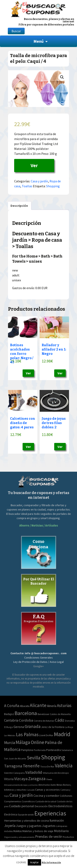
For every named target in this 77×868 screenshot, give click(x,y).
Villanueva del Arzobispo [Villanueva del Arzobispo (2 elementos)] (56, 773)
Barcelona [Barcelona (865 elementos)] (26, 713)
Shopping (53, 186)
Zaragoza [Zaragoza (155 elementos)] (37, 779)
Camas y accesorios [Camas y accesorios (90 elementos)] (47, 790)
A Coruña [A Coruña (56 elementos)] (12, 706)
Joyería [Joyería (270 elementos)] (10, 826)
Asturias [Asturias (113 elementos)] (64, 705)
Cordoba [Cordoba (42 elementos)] (26, 720)
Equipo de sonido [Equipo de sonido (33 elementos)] (26, 815)
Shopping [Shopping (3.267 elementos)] (53, 757)
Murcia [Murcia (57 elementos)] (10, 743)
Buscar (16, 31)
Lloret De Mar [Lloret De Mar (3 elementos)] (46, 735)
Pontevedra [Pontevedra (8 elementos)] (53, 750)
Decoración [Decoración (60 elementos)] (41, 806)
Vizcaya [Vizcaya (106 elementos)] (21, 779)
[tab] (19, 206)
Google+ (38, 666)
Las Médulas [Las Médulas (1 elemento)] (10, 735)
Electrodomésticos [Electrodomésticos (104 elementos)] (60, 806)
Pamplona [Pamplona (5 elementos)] (27, 750)
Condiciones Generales (38, 658)
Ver (34, 165)
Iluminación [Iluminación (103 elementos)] (57, 820)
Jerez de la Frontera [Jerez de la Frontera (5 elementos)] (53, 727)
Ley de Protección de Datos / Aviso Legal (38, 662)
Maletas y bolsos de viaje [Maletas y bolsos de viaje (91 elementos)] (38, 831)
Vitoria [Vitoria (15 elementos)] (9, 779)
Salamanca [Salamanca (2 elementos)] (67, 750)
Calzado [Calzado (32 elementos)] (30, 790)
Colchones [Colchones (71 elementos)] (66, 796)
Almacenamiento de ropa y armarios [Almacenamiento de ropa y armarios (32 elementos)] (21, 785)
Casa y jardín (39, 181)
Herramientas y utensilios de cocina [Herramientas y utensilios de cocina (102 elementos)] (26, 820)
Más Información (51, 862)
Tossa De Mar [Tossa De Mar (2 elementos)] (47, 766)
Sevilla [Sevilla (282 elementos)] (34, 758)
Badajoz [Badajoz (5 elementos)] (9, 714)
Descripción (19, 206)
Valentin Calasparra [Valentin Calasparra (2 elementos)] (14, 773)
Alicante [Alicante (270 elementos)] (38, 705)
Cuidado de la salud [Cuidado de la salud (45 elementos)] (46, 801)
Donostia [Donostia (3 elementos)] (70, 721)
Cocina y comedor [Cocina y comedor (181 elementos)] (46, 796)
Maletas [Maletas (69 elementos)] (18, 831)
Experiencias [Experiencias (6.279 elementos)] (50, 813)
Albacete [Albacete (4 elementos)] (24, 706)
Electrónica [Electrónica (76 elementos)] (11, 814)
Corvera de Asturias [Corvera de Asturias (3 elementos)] (44, 721)
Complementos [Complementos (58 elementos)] (13, 801)
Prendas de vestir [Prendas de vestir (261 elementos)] (49, 836)
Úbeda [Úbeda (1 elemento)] (49, 779)
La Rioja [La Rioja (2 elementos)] (69, 727)
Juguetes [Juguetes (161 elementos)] (49, 826)
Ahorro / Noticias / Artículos (39, 525)
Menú (38, 41)
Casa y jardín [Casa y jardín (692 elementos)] (21, 795)
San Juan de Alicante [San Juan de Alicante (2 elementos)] (15, 758)
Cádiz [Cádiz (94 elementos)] (60, 720)
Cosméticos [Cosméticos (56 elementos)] (28, 801)
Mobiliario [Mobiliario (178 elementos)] (61, 831)
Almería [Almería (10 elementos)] (52, 706)
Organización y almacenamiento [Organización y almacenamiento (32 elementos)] (19, 837)
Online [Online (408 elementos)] (37, 742)
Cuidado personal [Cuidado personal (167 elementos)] (22, 806)
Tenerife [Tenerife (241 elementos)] (31, 766)
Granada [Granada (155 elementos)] (33, 726)
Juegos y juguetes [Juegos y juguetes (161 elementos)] (29, 826)
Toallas (27, 186)
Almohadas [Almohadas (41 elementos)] (44, 785)
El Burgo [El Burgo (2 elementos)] (9, 727)
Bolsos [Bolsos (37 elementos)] (59, 785)
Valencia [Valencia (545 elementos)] (64, 766)
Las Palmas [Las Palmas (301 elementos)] (27, 734)
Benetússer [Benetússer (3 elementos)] (43, 714)
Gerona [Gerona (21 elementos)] (19, 727)
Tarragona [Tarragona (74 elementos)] (13, 766)
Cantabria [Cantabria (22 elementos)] (11, 720)
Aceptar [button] (34, 862)
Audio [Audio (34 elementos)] (53, 785)
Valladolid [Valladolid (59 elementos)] (34, 772)
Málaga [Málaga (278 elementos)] (23, 742)
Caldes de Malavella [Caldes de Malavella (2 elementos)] (60, 714)
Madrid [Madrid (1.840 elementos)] (62, 734)
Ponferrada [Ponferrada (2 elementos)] (40, 750)
